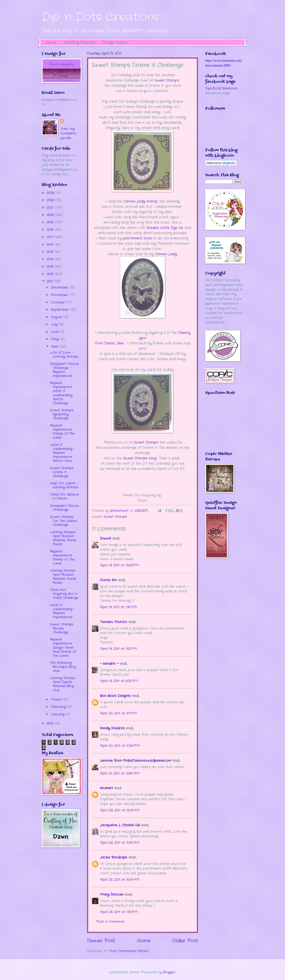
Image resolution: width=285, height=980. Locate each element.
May (55, 339)
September (61, 310)
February (59, 707)
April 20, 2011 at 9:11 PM (119, 713)
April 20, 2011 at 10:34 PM (120, 746)
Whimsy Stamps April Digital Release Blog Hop (63, 684)
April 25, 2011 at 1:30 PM (119, 912)
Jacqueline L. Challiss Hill (120, 825)
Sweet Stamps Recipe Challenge (62, 628)
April (55, 347)
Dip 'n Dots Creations (100, 17)
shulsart (106, 788)
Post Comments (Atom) (129, 951)
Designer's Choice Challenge (64, 508)
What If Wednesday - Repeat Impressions (63, 611)
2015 (51, 252)
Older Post (185, 941)
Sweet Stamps (167, 80)
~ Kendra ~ (109, 664)
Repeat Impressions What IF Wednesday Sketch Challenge (61, 393)
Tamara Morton (114, 622)
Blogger (169, 972)
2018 (51, 230)
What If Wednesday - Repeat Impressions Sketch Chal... (63, 453)
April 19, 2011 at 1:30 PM (119, 607)
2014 (51, 259)
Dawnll (106, 538)
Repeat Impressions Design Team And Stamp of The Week (63, 647)
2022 (51, 200)
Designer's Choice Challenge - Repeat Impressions (64, 370)
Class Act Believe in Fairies (64, 496)
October (59, 302)
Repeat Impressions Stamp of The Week (62, 432)
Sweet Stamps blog (140, 458)
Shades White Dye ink (165, 228)
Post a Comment (110, 922)
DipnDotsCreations (221, 88)
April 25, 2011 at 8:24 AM (120, 880)
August (57, 317)
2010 (51, 723)
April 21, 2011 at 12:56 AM (120, 773)
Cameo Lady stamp (141, 201)
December (60, 287)
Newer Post (101, 941)
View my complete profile (68, 133)
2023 (51, 193)
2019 (51, 222)
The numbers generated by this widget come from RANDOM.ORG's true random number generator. (220, 426)
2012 (51, 274)
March (57, 699)
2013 (51, 267)
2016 (51, 244)
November (60, 295)
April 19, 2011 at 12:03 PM (119, 565)
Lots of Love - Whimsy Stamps (64, 355)
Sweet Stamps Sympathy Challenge (62, 414)
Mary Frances (112, 894)
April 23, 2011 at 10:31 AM (120, 843)
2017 (51, 237)
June (55, 332)
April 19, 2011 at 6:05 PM (119, 681)
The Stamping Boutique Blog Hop (63, 667)
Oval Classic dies (109, 343)
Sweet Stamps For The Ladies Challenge (63, 521)
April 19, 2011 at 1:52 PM (119, 649)
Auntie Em (108, 580)
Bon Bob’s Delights (115, 696)
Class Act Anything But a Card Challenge (64, 594)
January (58, 714)
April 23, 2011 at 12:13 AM (120, 810)
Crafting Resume (80, 43)
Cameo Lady (166, 254)
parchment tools (137, 238)
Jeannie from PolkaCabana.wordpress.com (136, 761)
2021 (51, 208)
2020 (51, 215)
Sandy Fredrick (112, 728)
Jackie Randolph (114, 857)
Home (51, 43)
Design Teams (115, 43)
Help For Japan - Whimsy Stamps (64, 485)
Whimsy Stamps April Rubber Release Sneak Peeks (63, 538)
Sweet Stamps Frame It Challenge (62, 472)
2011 (50, 281)
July (55, 324)
